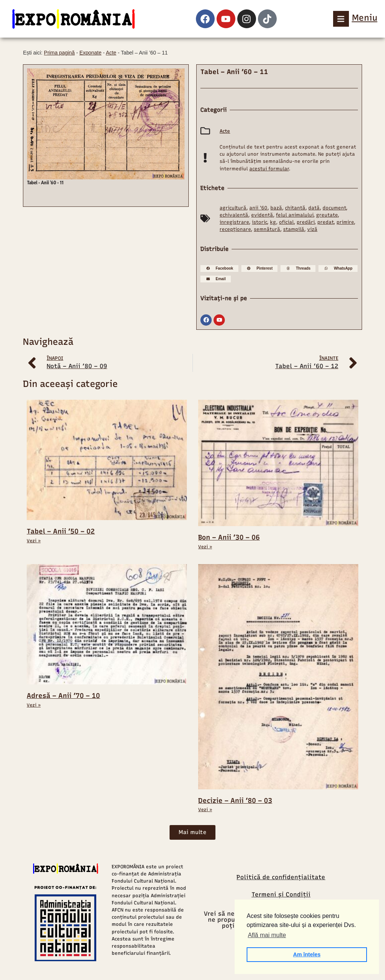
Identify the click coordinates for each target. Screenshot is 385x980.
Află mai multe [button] (267, 935)
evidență (262, 215)
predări (305, 222)
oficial (286, 222)
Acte (111, 53)
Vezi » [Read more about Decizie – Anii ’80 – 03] (205, 810)
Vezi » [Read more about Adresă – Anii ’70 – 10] (34, 705)
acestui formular (269, 169)
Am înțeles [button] (307, 954)
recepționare (235, 229)
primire (345, 222)
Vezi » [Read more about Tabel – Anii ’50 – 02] (34, 541)
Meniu (365, 18)
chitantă (295, 208)
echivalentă (234, 215)
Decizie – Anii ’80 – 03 (235, 801)
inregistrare (234, 222)
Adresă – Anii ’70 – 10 (63, 696)
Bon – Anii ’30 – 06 (229, 537)
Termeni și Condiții (281, 894)
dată (314, 208)
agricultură (233, 208)
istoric (259, 222)
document (334, 208)
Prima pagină (59, 53)
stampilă (294, 229)
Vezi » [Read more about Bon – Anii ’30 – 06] (205, 547)
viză (312, 229)
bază (276, 208)
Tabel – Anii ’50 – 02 (61, 531)
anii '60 (258, 208)
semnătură (267, 229)
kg (273, 222)
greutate (327, 215)
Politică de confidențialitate (281, 877)
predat (325, 222)
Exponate (90, 53)
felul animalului (295, 215)
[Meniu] (341, 19)
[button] (219, 269)
